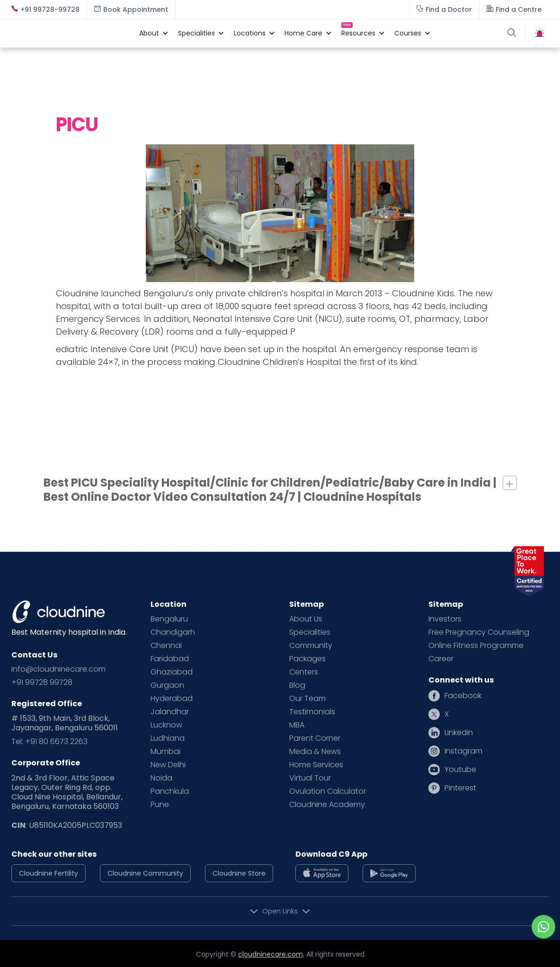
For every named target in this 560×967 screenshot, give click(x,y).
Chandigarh (173, 632)
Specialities (310, 632)
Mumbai (165, 752)
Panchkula (170, 791)
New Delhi (168, 765)
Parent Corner (315, 738)
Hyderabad (172, 699)
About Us (306, 619)
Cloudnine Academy (327, 805)
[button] (149, 33)
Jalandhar (170, 712)
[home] (71, 33)
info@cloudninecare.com (58, 669)
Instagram (463, 751)
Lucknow (166, 725)
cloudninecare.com (271, 954)
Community (311, 646)
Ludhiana (168, 738)
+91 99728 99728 (42, 683)
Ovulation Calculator (328, 791)
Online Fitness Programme (476, 646)
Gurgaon (167, 685)
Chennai (166, 646)
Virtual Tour (310, 778)
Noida (161, 778)
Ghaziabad (172, 672)
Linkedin (459, 733)
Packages (307, 659)
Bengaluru (169, 619)
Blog (297, 685)
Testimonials (312, 712)
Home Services (316, 765)
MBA (297, 725)
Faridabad (170, 659)
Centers (304, 672)
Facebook (463, 696)
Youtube (460, 770)
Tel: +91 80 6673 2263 (49, 742)
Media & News (315, 752)
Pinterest (460, 788)
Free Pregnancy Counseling (479, 632)
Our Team (307, 699)
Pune (160, 805)
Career (441, 659)
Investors (445, 619)
